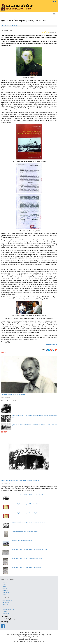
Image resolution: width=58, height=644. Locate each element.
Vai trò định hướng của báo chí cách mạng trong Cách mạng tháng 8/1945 (25, 513)
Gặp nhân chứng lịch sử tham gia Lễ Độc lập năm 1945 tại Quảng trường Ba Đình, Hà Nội (28, 495)
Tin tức (4, 586)
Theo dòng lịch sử (15, 26)
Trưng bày (5, 589)
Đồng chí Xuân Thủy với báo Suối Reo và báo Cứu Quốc (13, 395)
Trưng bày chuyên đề (7, 601)
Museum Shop (6, 613)
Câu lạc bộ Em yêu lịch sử (8, 609)
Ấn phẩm (5, 611)
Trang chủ (4, 26)
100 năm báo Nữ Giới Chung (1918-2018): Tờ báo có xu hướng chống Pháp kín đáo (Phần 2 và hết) (29, 549)
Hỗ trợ (4, 595)
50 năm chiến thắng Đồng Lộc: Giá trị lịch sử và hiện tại (22, 540)
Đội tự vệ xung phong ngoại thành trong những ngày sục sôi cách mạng (25, 531)
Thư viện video (6, 603)
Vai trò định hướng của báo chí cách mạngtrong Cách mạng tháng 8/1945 (25, 504)
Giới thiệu (5, 584)
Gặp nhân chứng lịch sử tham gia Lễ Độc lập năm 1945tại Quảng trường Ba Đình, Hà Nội (20, 481)
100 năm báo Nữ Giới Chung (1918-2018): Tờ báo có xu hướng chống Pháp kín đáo (27, 559)
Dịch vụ (4, 607)
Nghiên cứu (9, 26)
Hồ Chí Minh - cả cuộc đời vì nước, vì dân (19, 405)
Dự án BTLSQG (6, 593)
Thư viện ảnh (6, 605)
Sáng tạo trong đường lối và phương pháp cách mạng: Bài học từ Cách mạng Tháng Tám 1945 (28, 522)
